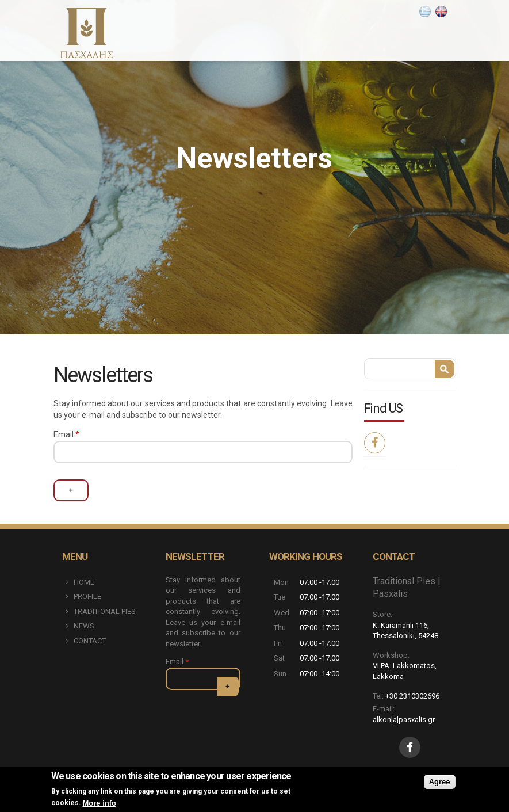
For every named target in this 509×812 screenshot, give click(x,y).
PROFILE (87, 596)
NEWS (84, 626)
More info (100, 803)
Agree (440, 782)
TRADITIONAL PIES (105, 611)
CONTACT (90, 641)
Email (66, 434)
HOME (84, 582)
